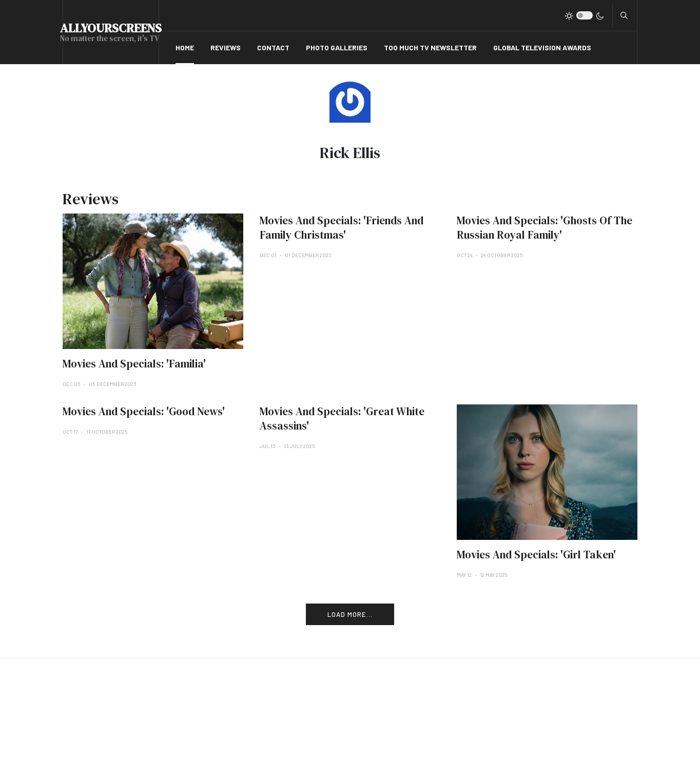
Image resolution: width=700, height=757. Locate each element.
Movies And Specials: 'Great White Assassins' (342, 419)
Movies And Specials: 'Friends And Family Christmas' (342, 228)
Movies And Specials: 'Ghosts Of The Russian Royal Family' (545, 228)
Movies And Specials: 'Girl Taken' (536, 555)
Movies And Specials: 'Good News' (144, 411)
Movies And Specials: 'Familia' (134, 364)
